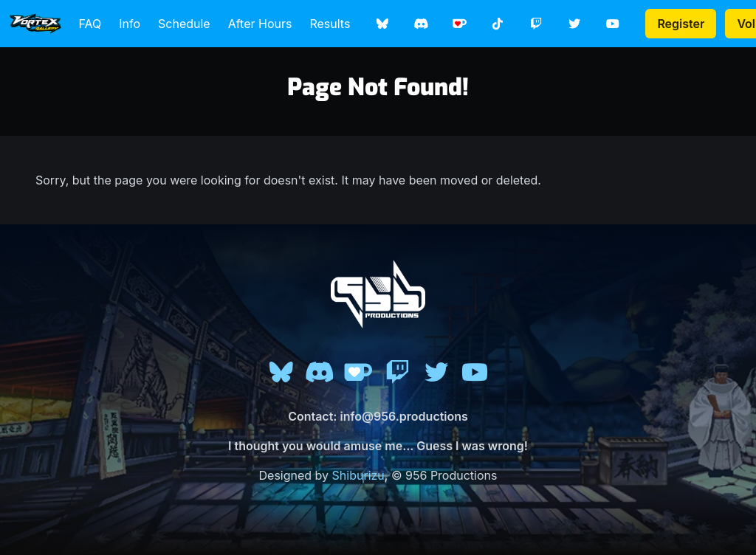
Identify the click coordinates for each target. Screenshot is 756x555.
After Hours (260, 24)
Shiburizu (358, 475)
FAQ (90, 24)
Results (330, 24)
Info (130, 24)
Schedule (184, 24)
